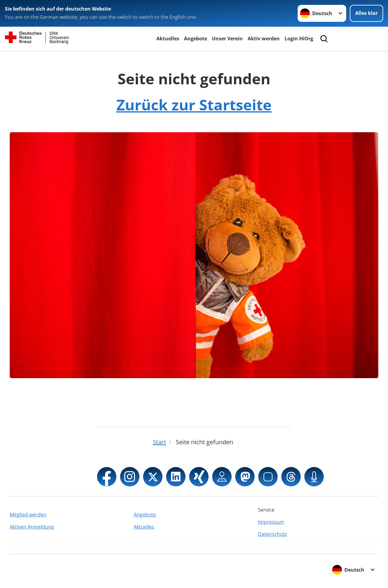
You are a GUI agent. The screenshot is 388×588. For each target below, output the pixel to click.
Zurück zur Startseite (194, 105)
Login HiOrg (299, 39)
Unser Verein (227, 39)
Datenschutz (273, 534)
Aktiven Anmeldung (32, 527)
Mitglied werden (28, 515)
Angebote (196, 39)
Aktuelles (168, 39)
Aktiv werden (264, 39)
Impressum (271, 522)
